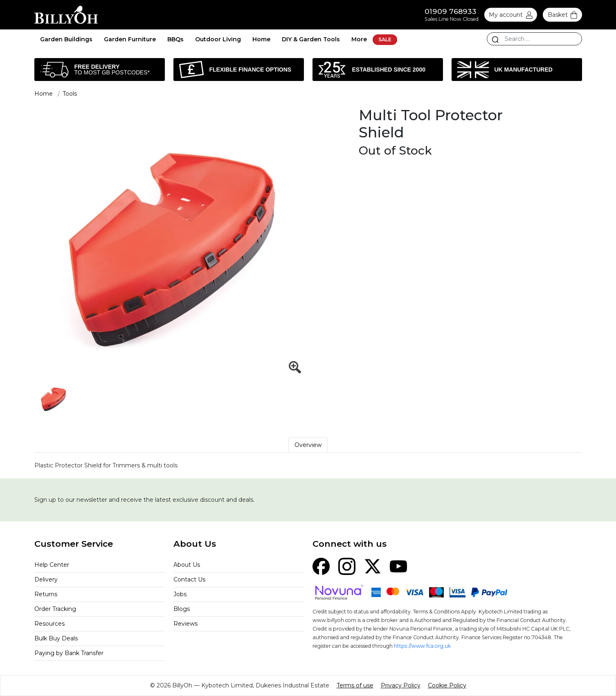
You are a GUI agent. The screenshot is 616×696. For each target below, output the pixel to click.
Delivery (46, 579)
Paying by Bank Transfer (69, 653)
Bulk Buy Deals (56, 638)
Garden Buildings (66, 39)
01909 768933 (451, 11)
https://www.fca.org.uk (422, 646)
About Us (187, 565)
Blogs (182, 609)
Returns (46, 594)
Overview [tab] (308, 445)
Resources (49, 624)
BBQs (175, 39)
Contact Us (189, 579)
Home (261, 39)
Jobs (180, 594)
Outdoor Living (218, 39)
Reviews (185, 624)
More (359, 39)
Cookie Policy (447, 685)
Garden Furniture (130, 39)
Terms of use (355, 685)
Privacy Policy (401, 685)
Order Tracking (55, 609)
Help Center (52, 565)
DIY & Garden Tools (311, 39)
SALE (385, 39)
